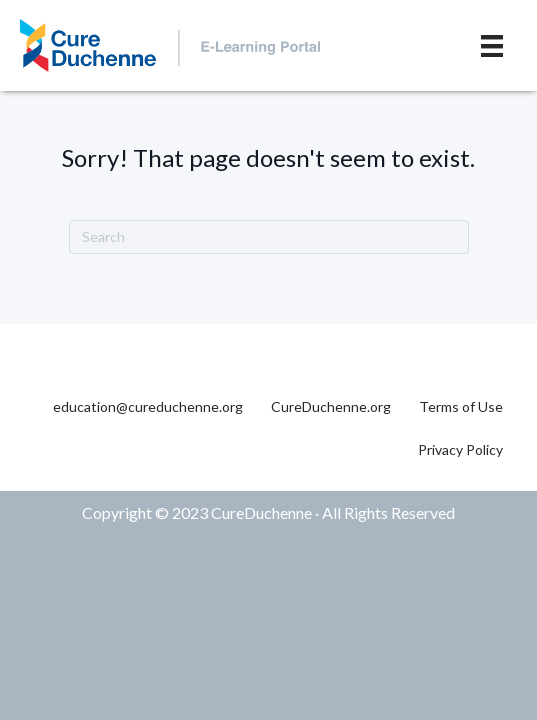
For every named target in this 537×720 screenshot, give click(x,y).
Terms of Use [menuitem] (461, 406)
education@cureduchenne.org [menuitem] (148, 406)
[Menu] (492, 45)
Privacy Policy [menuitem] (460, 449)
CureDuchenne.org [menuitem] (331, 406)
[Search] (269, 237)
